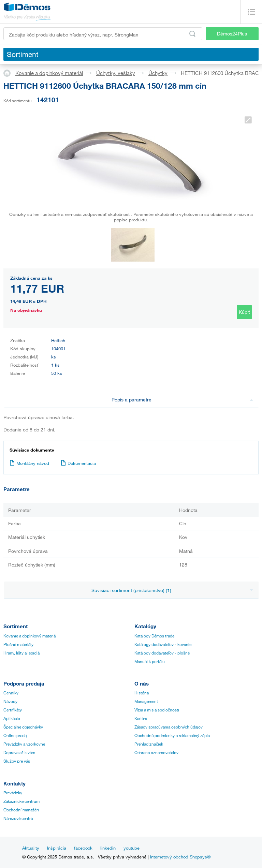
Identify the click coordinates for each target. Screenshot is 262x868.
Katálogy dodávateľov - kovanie (163, 644)
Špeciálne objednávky (23, 727)
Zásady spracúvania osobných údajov (169, 727)
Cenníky (11, 693)
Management (146, 701)
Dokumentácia (78, 463)
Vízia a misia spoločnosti (157, 710)
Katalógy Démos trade (154, 636)
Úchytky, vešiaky (116, 73)
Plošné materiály (18, 644)
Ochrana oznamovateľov (156, 752)
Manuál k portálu (150, 661)
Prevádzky (13, 793)
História (142, 693)
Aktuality (31, 848)
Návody (10, 701)
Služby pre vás (17, 761)
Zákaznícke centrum (21, 801)
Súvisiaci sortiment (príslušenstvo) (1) (172, 590)
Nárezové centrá (18, 818)
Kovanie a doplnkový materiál (49, 73)
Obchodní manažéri (21, 810)
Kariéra (141, 718)
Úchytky (158, 73)
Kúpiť (244, 312)
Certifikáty (13, 710)
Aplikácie (12, 718)
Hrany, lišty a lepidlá (21, 653)
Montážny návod (29, 463)
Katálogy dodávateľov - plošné (162, 653)
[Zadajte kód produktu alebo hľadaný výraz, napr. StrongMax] (103, 34)
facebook (83, 848)
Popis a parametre (183, 400)
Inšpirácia (57, 848)
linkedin (108, 848)
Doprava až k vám (19, 752)
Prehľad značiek (149, 744)
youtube (132, 848)
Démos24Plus (232, 34)
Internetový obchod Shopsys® (180, 857)
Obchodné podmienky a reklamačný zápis (172, 735)
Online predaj (16, 735)
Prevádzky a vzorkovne (24, 744)
